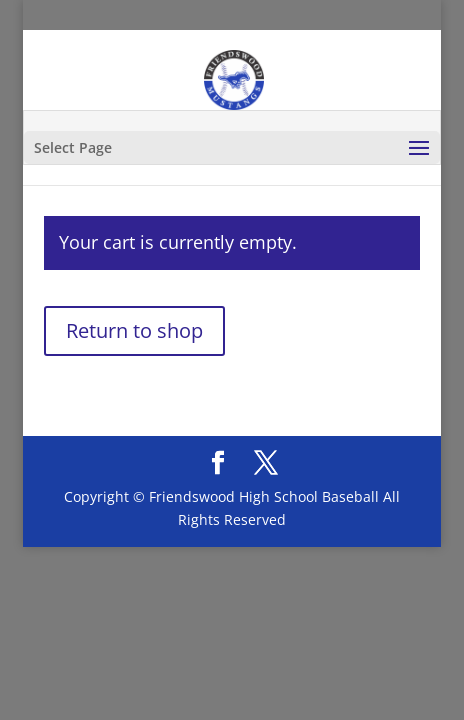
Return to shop (134, 330)
